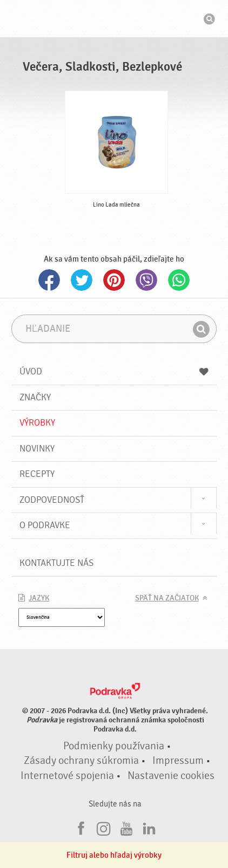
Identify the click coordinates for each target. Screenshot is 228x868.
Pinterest (114, 280)
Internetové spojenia (67, 776)
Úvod (114, 371)
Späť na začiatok (167, 598)
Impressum (178, 761)
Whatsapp (179, 280)
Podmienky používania (114, 746)
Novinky (37, 449)
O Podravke (45, 525)
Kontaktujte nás (56, 563)
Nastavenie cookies (171, 776)
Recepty (37, 474)
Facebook (49, 280)
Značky (35, 397)
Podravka (114, 20)
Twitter (82, 280)
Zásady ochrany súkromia (81, 761)
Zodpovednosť (52, 500)
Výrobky (37, 423)
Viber (146, 280)
